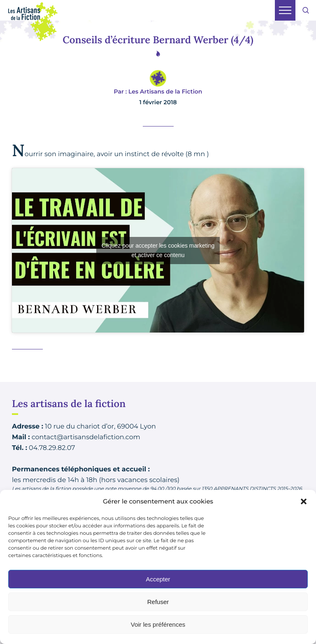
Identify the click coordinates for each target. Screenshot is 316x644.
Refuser (158, 602)
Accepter (158, 579)
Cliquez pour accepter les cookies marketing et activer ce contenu (158, 250)
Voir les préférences (158, 624)
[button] (304, 501)
